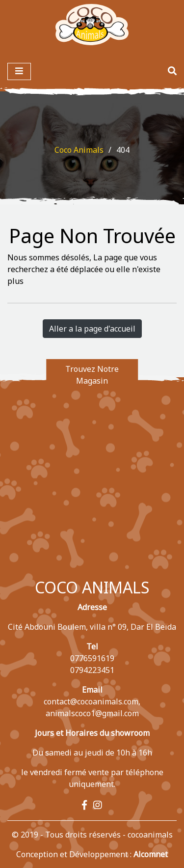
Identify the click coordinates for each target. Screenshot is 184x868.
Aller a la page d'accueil (92, 329)
